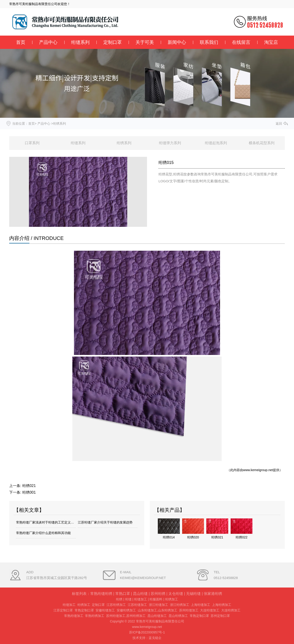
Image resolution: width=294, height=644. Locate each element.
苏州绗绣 (158, 594)
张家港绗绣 (213, 594)
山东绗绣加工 (168, 610)
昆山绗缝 (140, 594)
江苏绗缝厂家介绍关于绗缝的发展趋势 (105, 522)
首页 (21, 42)
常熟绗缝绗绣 (101, 594)
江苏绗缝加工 (137, 605)
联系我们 (209, 42)
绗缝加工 (141, 599)
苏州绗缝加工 (189, 610)
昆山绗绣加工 (178, 616)
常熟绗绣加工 (95, 616)
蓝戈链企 (155, 638)
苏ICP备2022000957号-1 (147, 632)
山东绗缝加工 (147, 610)
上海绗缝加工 (201, 605)
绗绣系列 (124, 143)
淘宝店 (271, 42)
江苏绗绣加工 (116, 605)
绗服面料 (156, 599)
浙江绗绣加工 (180, 605)
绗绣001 (29, 492)
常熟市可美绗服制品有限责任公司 (33, 4)
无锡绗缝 (193, 594)
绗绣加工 (172, 599)
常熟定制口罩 (84, 610)
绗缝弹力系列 (170, 143)
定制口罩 (113, 42)
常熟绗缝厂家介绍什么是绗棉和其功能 (43, 533)
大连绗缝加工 (210, 610)
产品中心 (48, 42)
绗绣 (119, 599)
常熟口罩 (123, 594)
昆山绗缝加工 (157, 616)
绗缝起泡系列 (216, 143)
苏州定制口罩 (220, 616)
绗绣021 (29, 486)
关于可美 (145, 42)
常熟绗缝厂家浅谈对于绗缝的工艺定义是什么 (46, 522)
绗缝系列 (80, 42)
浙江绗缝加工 (158, 605)
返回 (279, 124)
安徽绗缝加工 (105, 610)
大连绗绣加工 (231, 610)
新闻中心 (177, 42)
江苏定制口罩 (63, 610)
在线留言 (241, 42)
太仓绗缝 (176, 594)
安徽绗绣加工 (126, 610)
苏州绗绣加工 (136, 616)
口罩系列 (32, 143)
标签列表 (79, 594)
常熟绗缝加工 (74, 616)
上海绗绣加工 (222, 605)
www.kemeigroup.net (258, 470)
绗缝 (128, 599)
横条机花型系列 (262, 143)
